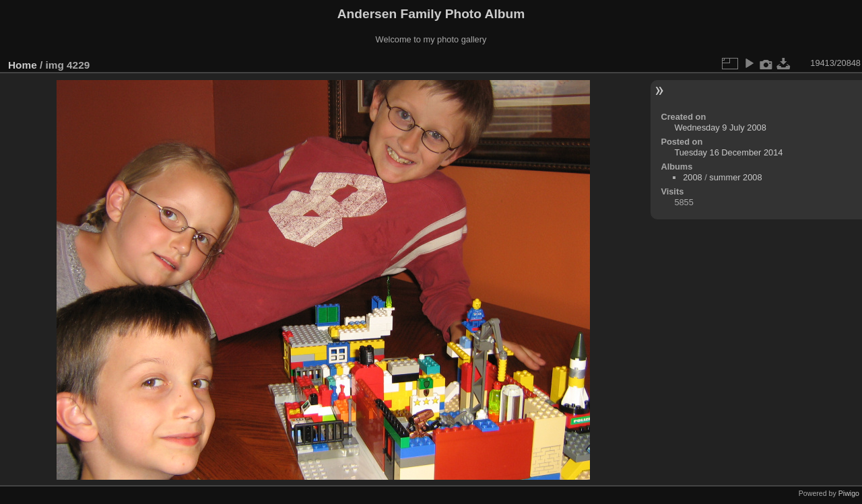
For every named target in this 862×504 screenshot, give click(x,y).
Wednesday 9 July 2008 (720, 128)
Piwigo (849, 493)
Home (23, 65)
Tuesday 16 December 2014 (728, 152)
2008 (692, 177)
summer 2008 (735, 177)
